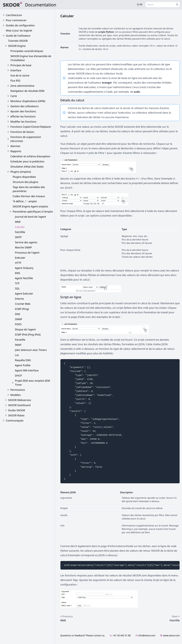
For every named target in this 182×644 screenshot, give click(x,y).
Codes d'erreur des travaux (29, 196)
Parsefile (20, 340)
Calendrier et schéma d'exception (30, 156)
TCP (17, 283)
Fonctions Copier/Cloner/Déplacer (31, 127)
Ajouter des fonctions (23, 111)
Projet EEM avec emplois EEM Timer (32, 383)
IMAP (18, 345)
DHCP (18, 376)
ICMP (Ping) (22, 309)
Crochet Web (23, 304)
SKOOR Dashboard (19, 405)
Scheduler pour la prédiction (27, 161)
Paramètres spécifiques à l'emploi (33, 212)
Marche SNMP (23, 247)
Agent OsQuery (24, 268)
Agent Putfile (23, 365)
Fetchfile (20, 232)
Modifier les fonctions (23, 122)
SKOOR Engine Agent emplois (30, 206)
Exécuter (20, 258)
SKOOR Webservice (20, 400)
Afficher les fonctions (23, 116)
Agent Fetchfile (24, 278)
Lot (17, 355)
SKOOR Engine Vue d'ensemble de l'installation (31, 58)
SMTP (18, 237)
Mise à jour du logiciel (19, 30)
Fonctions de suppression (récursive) (26, 139)
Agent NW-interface (27, 370)
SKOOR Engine (17, 46)
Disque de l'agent (25, 329)
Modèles (15, 395)
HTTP (18, 263)
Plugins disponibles (24, 177)
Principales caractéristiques (27, 51)
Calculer (20, 227)
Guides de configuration (20, 25)
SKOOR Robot (16, 415)
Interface (16, 70)
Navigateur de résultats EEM (27, 91)
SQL (17, 288)
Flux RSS (15, 81)
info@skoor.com (145, 635)
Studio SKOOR (17, 410)
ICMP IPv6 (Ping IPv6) (28, 335)
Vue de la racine (20, 75)
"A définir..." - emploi (25, 201)
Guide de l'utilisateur (18, 36)
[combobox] (163, 5)
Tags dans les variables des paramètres (29, 189)
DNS (18, 314)
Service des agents (26, 242)
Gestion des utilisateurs (24, 106)
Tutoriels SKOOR (18, 41)
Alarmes (15, 146)
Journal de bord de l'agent (30, 217)
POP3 (18, 324)
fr (139, 5)
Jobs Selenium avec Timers (31, 350)
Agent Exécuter (24, 294)
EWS (18, 273)
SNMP (19, 319)
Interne (19, 299)
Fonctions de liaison (22, 132)
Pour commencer (16, 20)
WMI (18, 222)
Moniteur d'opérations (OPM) (28, 101)
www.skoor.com (170, 635)
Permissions (18, 390)
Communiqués (15, 421)
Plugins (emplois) (21, 172)
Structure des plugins (25, 182)
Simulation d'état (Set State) (27, 167)
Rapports (16, 151)
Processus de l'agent (27, 253)
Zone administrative (22, 86)
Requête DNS (23, 360)
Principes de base (21, 65)
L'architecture (14, 15)
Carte (14, 96)
